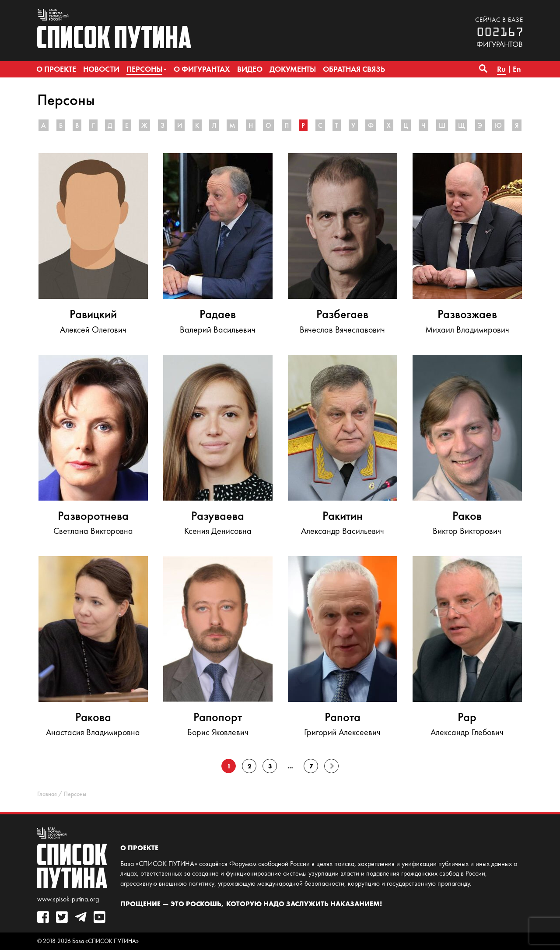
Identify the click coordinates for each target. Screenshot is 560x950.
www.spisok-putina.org (68, 899)
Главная (47, 794)
